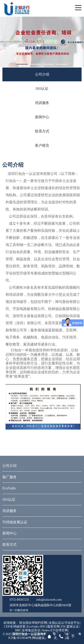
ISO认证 (42, 89)
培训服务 (42, 103)
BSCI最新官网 (50, 627)
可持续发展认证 (15, 522)
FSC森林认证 (70, 627)
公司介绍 (42, 74)
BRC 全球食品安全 (28, 630)
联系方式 (42, 131)
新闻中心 (42, 117)
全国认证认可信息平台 (64, 623)
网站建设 (38, 638)
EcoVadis (9, 488)
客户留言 (42, 145)
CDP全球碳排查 (15, 627)
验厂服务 (10, 477)
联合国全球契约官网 (33, 623)
